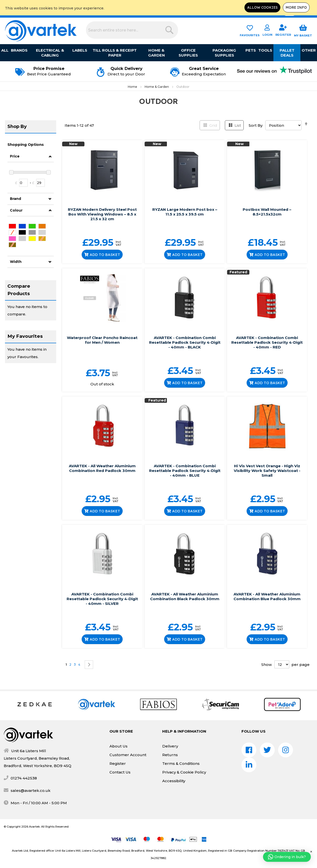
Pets (251, 50)
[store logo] (41, 31)
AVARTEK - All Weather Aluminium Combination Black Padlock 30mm (185, 596)
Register (118, 763)
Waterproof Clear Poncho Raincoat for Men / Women (102, 340)
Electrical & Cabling (50, 53)
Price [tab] (15, 156)
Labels (80, 50)
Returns (170, 755)
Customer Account (128, 755)
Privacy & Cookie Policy (184, 772)
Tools (265, 50)
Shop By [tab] (17, 126)
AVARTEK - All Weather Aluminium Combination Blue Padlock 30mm (267, 596)
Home (133, 87)
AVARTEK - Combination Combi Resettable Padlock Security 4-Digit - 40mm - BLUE (185, 471)
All (5, 50)
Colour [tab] (16, 210)
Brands (19, 50)
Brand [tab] (15, 199)
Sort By (256, 125)
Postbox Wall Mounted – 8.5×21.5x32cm (267, 212)
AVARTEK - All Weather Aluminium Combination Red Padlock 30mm (102, 468)
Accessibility (174, 781)
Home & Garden (157, 53)
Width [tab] (16, 262)
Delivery (170, 746)
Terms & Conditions (181, 763)
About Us (119, 746)
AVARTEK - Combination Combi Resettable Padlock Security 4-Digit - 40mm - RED (267, 342)
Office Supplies (188, 53)
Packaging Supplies (224, 53)
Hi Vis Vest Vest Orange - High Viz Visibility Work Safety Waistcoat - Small (267, 471)
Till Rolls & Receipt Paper (115, 53)
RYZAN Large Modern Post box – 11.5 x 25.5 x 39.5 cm (185, 212)
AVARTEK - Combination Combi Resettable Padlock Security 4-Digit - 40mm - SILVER (102, 599)
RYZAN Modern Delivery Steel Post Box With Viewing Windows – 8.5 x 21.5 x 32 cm (102, 214)
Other (309, 50)
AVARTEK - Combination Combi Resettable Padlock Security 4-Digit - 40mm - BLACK (185, 342)
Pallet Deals (287, 53)
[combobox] (132, 30)
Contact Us (120, 772)
